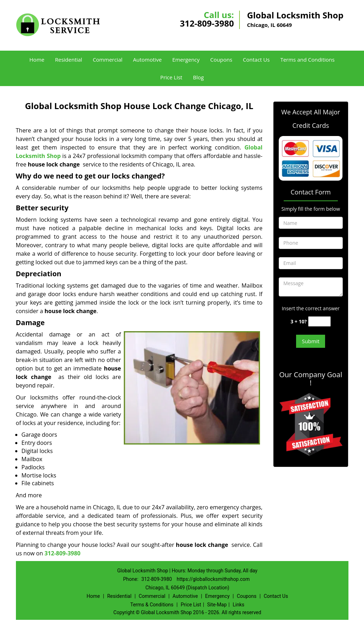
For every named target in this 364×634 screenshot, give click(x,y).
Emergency (186, 60)
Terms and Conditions (307, 60)
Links (239, 605)
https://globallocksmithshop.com (213, 579)
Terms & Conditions (152, 605)
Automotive (147, 60)
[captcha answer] (319, 321)
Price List (171, 77)
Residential (68, 60)
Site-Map (217, 605)
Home (37, 60)
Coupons (221, 60)
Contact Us (256, 60)
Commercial (108, 60)
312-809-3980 (207, 23)
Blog (198, 77)
